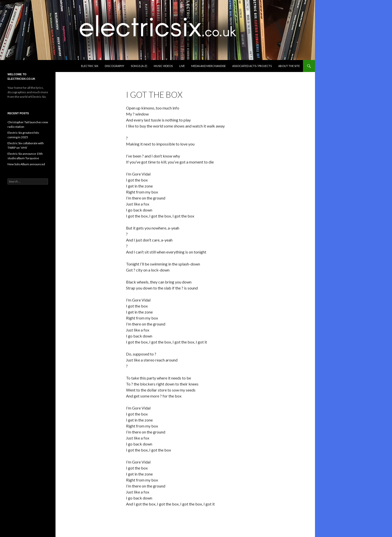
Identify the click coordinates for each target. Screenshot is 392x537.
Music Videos (163, 66)
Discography (114, 66)
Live (182, 66)
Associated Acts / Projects (252, 66)
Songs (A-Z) (139, 66)
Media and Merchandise (208, 66)
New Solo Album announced (26, 164)
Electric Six (90, 66)
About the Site (289, 66)
